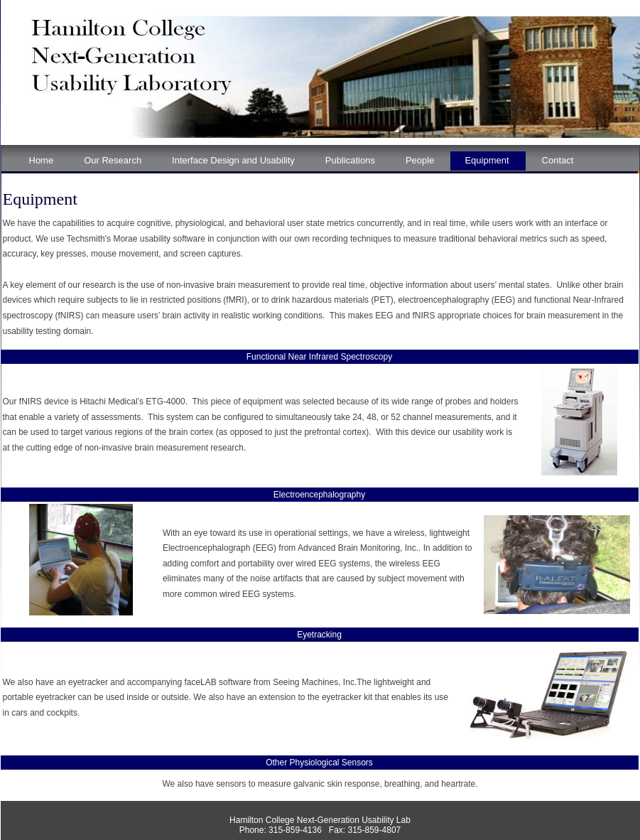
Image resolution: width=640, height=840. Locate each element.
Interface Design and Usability (233, 160)
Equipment (487, 160)
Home (42, 160)
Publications (350, 160)
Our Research (113, 160)
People (420, 160)
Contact (558, 160)
